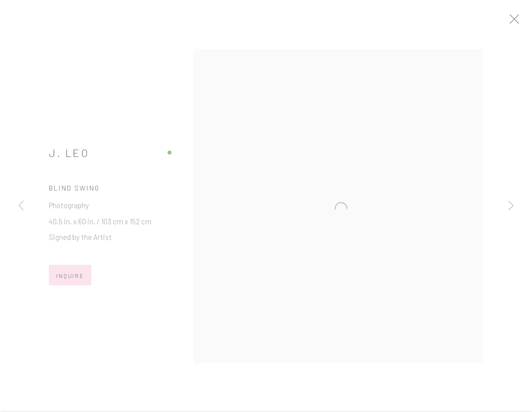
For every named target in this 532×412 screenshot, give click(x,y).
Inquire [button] (70, 279)
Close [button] (524, 22)
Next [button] (511, 206)
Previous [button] (21, 206)
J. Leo (69, 156)
